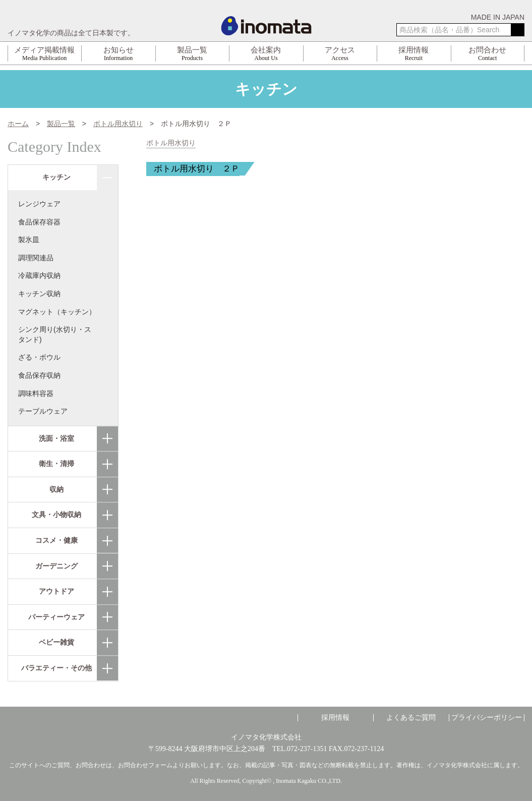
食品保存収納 (39, 375)
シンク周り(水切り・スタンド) (55, 334)
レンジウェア (39, 204)
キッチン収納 (39, 294)
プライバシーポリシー (487, 718)
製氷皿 (29, 240)
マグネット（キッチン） (57, 312)
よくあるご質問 (411, 718)
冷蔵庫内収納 (39, 275)
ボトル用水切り (171, 143)
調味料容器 (36, 393)
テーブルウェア (43, 411)
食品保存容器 (39, 222)
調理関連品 (36, 258)
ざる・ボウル (39, 357)
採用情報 (335, 718)
